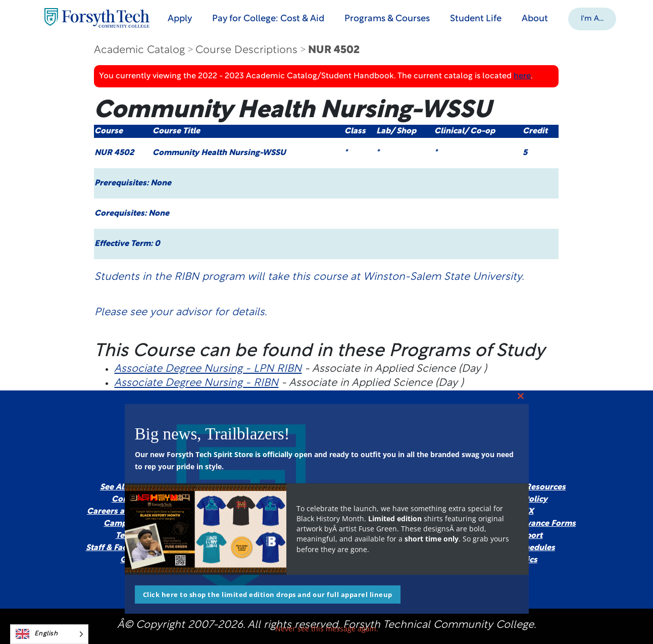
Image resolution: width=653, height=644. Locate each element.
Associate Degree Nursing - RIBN (196, 383)
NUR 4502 (334, 50)
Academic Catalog (139, 50)
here (522, 76)
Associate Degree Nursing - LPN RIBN (208, 369)
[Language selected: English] (49, 634)
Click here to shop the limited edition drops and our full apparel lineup (268, 595)
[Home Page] (101, 18)
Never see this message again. (327, 629)
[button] (597, 18)
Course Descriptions (246, 50)
